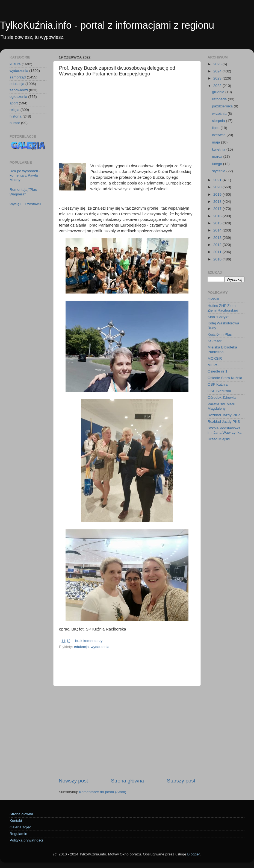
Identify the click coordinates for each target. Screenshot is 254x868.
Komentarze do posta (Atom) (103, 792)
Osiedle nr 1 (218, 371)
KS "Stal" (215, 341)
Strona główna (127, 781)
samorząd (18, 77)
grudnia (219, 92)
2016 (218, 216)
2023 (218, 78)
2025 (218, 64)
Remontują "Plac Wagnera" (23, 192)
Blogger (193, 854)
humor (15, 123)
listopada (220, 99)
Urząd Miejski (219, 439)
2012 (218, 245)
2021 (218, 180)
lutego (218, 164)
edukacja (81, 647)
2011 (218, 252)
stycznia (219, 171)
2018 (218, 202)
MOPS (213, 365)
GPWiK (214, 299)
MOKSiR (215, 358)
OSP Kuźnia (218, 384)
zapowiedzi (19, 90)
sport (14, 103)
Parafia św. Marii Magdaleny (221, 406)
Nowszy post (73, 781)
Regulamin (18, 834)
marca (218, 156)
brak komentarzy (89, 641)
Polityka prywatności (26, 840)
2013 (218, 238)
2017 (218, 209)
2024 (218, 71)
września (220, 114)
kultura (15, 64)
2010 (218, 259)
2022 (218, 86)
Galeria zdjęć (20, 827)
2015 (218, 223)
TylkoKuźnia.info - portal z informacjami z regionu (107, 25)
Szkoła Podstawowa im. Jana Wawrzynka (225, 430)
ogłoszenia (18, 97)
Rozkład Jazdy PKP (224, 415)
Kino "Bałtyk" (218, 317)
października (223, 106)
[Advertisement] (127, 121)
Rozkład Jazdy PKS (224, 422)
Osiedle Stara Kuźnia (225, 378)
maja (216, 142)
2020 (218, 187)
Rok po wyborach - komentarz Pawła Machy (25, 175)
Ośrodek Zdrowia (222, 398)
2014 (218, 230)
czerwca (219, 135)
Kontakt (16, 821)
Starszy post (181, 781)
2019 (218, 194)
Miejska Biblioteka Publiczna (222, 349)
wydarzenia (100, 647)
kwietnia (219, 149)
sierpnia (219, 121)
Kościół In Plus (220, 334)
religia (14, 110)
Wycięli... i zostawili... (27, 204)
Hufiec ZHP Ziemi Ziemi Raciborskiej (223, 308)
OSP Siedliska (219, 391)
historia (16, 116)
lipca (216, 128)
